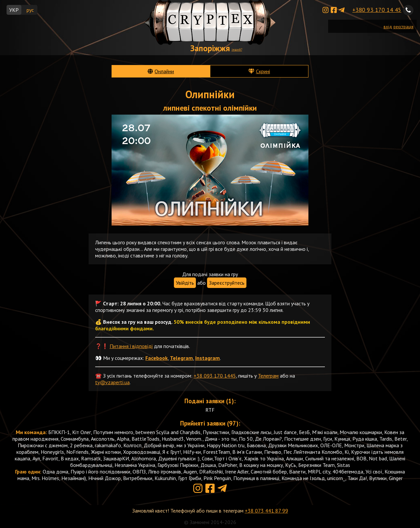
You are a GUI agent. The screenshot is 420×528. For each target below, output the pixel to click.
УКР (14, 10)
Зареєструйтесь (227, 283)
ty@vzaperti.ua (112, 382)
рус (30, 10)
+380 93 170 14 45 (377, 10)
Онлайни (164, 71)
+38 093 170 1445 (215, 376)
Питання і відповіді (131, 346)
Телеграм (268, 376)
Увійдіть (185, 283)
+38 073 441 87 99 (266, 511)
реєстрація (403, 27)
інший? (237, 49)
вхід (388, 27)
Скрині (263, 71)
